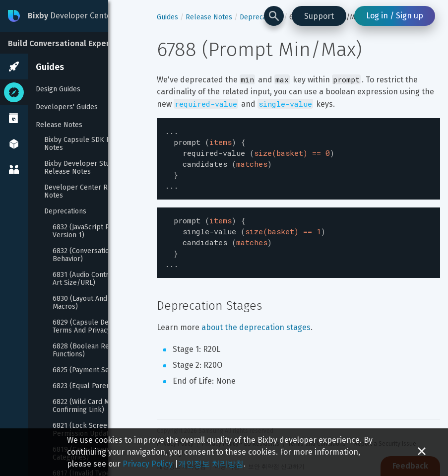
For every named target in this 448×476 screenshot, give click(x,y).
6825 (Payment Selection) (93, 370)
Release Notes (59, 125)
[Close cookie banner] (422, 452)
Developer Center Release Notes (88, 192)
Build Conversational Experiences (71, 43)
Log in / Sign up (395, 16)
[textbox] (298, 156)
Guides (50, 67)
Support (319, 16)
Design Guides (58, 89)
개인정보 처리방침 (211, 464)
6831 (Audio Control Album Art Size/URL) (96, 279)
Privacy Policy (148, 464)
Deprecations (65, 211)
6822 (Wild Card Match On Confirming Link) (94, 406)
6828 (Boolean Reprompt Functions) (94, 350)
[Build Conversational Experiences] (74, 43)
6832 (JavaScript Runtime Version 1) (93, 231)
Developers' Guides (67, 107)
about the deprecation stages (256, 316)
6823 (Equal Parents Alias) (94, 386)
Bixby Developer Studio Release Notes (83, 168)
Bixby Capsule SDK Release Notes (89, 144)
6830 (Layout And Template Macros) (97, 303)
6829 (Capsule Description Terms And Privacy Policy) (96, 327)
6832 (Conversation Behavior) (84, 255)
